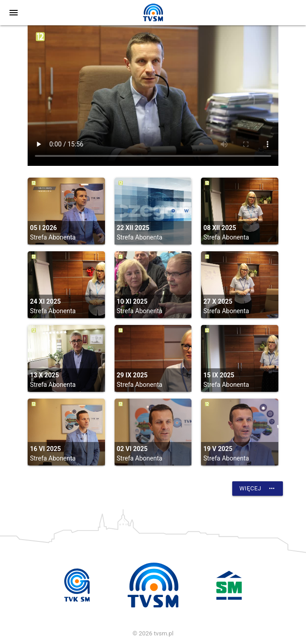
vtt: (153, 96)
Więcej (258, 489)
